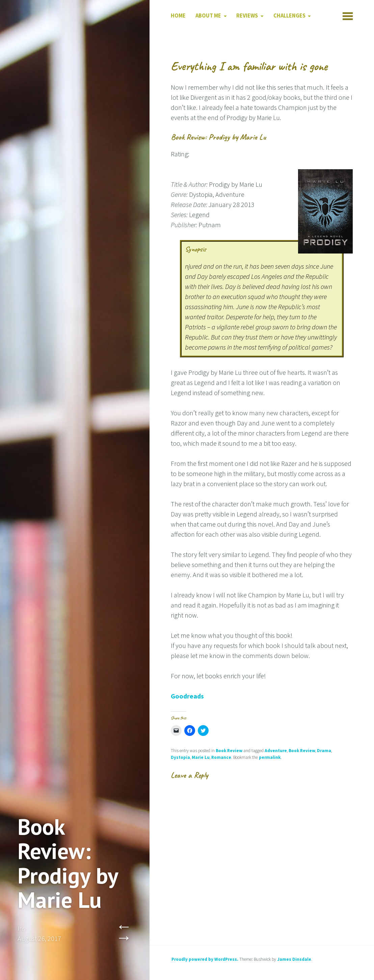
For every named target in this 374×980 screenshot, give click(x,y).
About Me (208, 16)
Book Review (229, 751)
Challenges (289, 16)
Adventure (276, 751)
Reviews (247, 16)
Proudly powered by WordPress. (205, 959)
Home (178, 16)
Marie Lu (201, 757)
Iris (21, 928)
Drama (324, 751)
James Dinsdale (294, 959)
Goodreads (187, 696)
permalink (270, 757)
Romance (221, 757)
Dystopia (180, 757)
